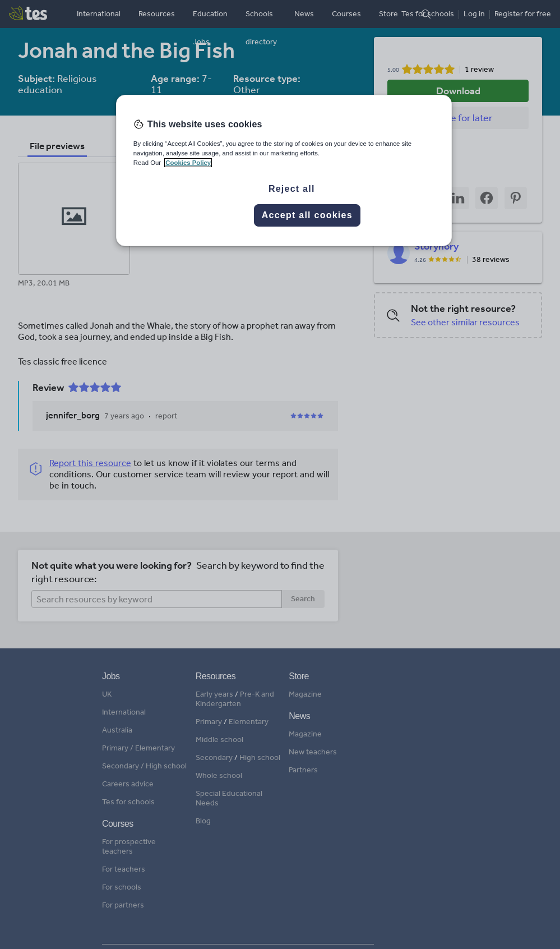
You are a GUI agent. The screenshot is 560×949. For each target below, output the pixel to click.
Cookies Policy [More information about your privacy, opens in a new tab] (188, 163)
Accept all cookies (307, 215)
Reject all (292, 189)
